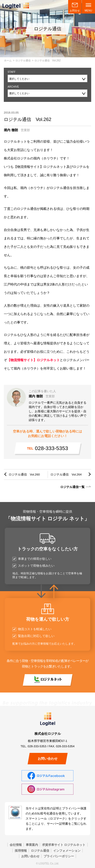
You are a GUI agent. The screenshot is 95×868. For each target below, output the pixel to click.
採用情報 (21, 851)
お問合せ (75, 11)
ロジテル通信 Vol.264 (66, 474)
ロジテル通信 (23, 61)
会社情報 (16, 845)
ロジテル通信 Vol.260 (24, 474)
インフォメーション (67, 851)
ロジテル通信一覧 (72, 487)
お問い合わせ (48, 759)
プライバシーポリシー (59, 856)
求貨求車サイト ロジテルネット (64, 845)
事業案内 (32, 845)
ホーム (8, 61)
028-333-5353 (47, 448)
